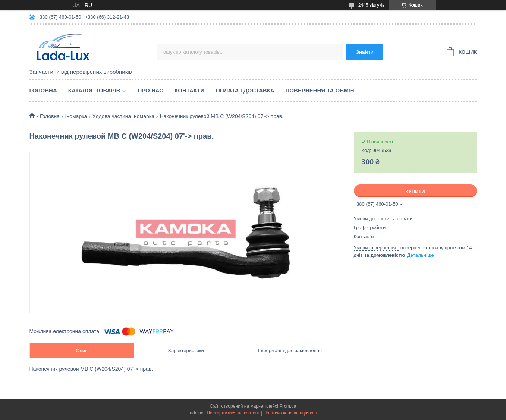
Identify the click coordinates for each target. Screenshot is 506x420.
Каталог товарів (94, 90)
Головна (43, 90)
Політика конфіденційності (291, 413)
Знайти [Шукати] (365, 52)
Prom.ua (288, 406)
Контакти (189, 90)
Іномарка (76, 116)
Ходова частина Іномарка (123, 116)
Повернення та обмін (320, 90)
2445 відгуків (372, 5)
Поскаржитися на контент (233, 413)
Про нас (151, 90)
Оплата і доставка (245, 90)
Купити (415, 191)
